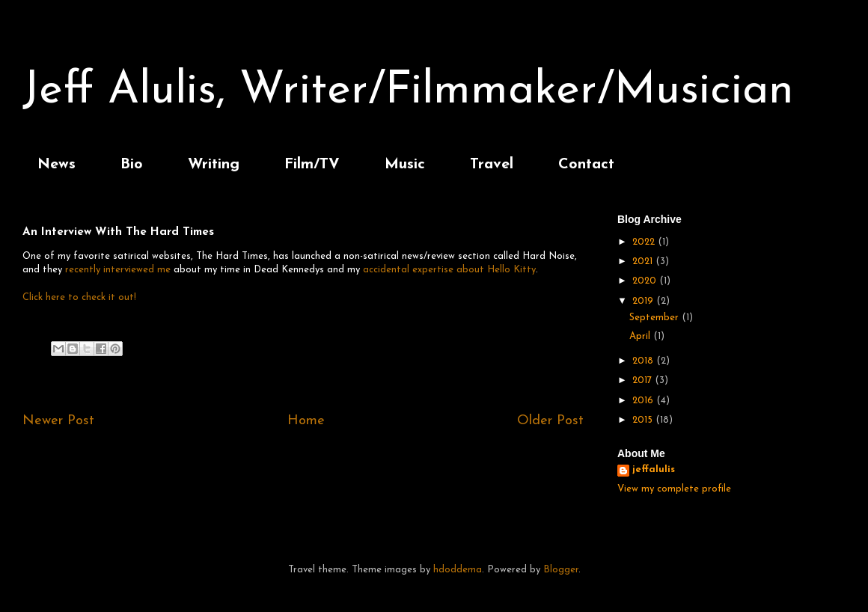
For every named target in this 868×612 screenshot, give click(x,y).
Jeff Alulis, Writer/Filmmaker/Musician (408, 91)
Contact (586, 165)
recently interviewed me (118, 270)
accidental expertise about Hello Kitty (449, 270)
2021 (644, 261)
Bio (132, 165)
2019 (644, 301)
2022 (645, 242)
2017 (644, 380)
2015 (644, 420)
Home (306, 421)
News (56, 165)
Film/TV (312, 165)
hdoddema (458, 570)
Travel (492, 165)
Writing (214, 165)
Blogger (561, 570)
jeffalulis (654, 469)
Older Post (550, 421)
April (641, 336)
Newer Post (58, 421)
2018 (644, 361)
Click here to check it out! (79, 297)
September (655, 318)
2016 (644, 401)
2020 (646, 281)
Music (405, 165)
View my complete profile (674, 489)
